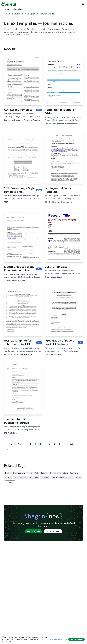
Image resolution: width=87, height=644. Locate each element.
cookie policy (7, 641)
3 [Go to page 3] (36, 444)
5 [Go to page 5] (45, 444)
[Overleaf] (9, 4)
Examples (31, 14)
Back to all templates (14, 9)
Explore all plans (53, 531)
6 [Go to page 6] (50, 444)
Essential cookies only (59, 639)
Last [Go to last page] (9, 449)
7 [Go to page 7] (55, 444)
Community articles (46, 14)
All (12, 14)
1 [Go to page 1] (26, 444)
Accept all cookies (76, 639)
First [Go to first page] (9, 444)
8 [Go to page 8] (59, 444)
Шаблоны (20, 14)
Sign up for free (33, 531)
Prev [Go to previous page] (19, 444)
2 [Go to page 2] (31, 444)
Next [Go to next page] (72, 444)
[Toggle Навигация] (83, 4)
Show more (10, 482)
